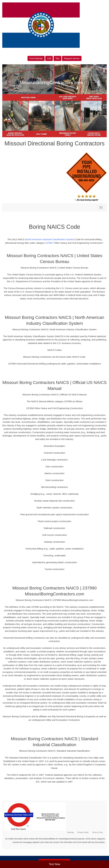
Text (58, 58)
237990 (49, 243)
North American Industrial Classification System (50, 239)
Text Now (55, 864)
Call (49, 58)
